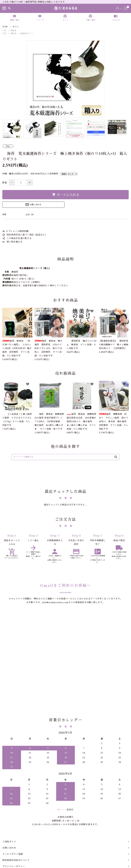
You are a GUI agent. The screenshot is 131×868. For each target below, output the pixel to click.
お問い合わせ (33, 205)
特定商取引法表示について (16, 820)
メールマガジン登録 (12, 814)
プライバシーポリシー (14, 827)
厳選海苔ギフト (27, 34)
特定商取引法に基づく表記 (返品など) (24, 235)
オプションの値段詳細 (15, 231)
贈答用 (14, 31)
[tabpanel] (65, 79)
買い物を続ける (12, 242)
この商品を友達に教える (17, 238)
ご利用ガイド (9, 802)
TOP (4, 31)
